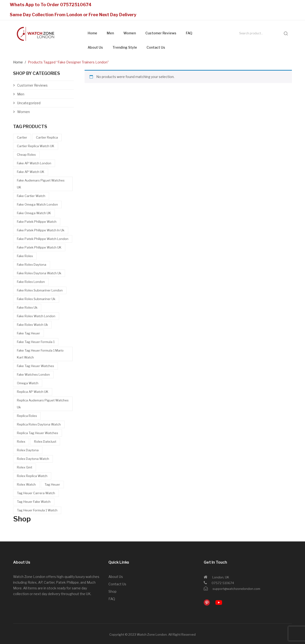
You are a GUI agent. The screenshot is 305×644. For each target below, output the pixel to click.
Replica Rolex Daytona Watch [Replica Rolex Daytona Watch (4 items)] (39, 424)
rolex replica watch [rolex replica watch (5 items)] (32, 476)
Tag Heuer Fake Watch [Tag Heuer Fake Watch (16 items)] (34, 502)
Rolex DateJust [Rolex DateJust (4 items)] (45, 441)
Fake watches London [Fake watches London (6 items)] (33, 374)
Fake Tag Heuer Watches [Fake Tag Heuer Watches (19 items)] (36, 366)
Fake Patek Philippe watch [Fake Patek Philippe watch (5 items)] (37, 222)
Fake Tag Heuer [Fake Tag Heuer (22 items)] (28, 333)
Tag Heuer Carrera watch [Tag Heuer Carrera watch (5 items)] (36, 493)
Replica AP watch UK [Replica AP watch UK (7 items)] (33, 392)
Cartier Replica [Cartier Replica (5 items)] (47, 137)
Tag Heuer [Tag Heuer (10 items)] (52, 484)
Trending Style (125, 47)
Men (110, 33)
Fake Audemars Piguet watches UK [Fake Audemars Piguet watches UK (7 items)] (41, 184)
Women (130, 33)
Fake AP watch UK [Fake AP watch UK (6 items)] (31, 172)
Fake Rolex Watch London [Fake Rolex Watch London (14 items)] (36, 316)
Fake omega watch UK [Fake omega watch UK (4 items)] (34, 213)
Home (92, 33)
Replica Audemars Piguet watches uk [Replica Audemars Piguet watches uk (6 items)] (43, 404)
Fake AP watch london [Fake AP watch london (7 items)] (34, 163)
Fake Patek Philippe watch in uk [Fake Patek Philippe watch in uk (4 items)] (41, 230)
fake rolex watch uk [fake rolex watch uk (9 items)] (32, 325)
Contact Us (156, 47)
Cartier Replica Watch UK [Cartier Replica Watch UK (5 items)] (36, 146)
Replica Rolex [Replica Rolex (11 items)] (27, 416)
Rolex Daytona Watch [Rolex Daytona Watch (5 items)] (33, 459)
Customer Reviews (161, 33)
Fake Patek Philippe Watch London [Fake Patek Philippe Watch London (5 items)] (43, 239)
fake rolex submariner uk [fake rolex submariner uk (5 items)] (36, 299)
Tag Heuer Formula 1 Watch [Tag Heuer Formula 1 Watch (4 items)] (37, 510)
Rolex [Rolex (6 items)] (21, 441)
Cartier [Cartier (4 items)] (22, 137)
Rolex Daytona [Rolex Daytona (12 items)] (28, 450)
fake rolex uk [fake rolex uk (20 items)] (27, 307)
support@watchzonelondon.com (236, 589)
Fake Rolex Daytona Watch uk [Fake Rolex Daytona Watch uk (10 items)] (39, 273)
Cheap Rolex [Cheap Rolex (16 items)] (26, 155)
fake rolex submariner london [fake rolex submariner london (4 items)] (40, 290)
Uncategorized (29, 103)
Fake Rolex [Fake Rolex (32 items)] (25, 256)
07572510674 (76, 5)
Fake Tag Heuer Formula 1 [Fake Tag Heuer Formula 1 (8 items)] (36, 342)
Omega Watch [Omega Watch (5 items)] (28, 383)
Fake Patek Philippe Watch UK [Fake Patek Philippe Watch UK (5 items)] (39, 247)
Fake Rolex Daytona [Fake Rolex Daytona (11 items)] (32, 265)
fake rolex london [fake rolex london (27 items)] (31, 282)
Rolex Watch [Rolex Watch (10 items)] (26, 484)
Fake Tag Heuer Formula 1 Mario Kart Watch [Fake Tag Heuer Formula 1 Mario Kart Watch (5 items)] (40, 354)
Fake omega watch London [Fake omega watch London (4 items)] (37, 204)
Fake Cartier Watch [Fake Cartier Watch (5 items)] (31, 196)
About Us (95, 47)
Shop (112, 591)
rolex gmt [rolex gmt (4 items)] (25, 467)
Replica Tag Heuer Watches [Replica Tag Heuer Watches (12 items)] (38, 433)
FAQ (189, 33)
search (286, 33)
